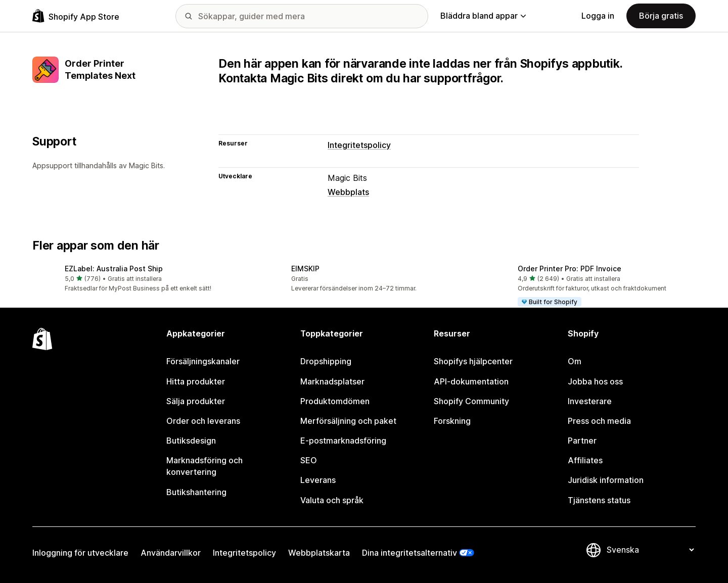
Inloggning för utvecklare (80, 553)
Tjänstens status (599, 500)
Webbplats (348, 192)
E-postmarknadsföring (343, 441)
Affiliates (585, 460)
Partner (582, 441)
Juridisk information (606, 480)
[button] (138, 279)
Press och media (599, 421)
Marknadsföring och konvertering (204, 466)
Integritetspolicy (359, 145)
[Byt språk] (650, 550)
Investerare (590, 401)
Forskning (452, 421)
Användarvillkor (171, 553)
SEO (309, 460)
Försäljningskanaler (203, 361)
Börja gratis (661, 16)
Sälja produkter (196, 401)
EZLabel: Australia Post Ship (114, 269)
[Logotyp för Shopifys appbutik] (76, 16)
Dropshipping (326, 361)
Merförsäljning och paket (348, 421)
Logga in (598, 16)
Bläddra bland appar (483, 16)
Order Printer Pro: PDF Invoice (570, 269)
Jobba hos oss (595, 381)
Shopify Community (471, 401)
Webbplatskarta (319, 553)
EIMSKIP (305, 269)
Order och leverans (203, 421)
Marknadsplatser (332, 381)
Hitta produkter (196, 381)
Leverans (318, 480)
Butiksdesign (191, 441)
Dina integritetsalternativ (409, 553)
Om (575, 361)
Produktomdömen (335, 401)
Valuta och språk (332, 500)
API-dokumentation (471, 381)
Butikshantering (196, 492)
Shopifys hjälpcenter (473, 361)
